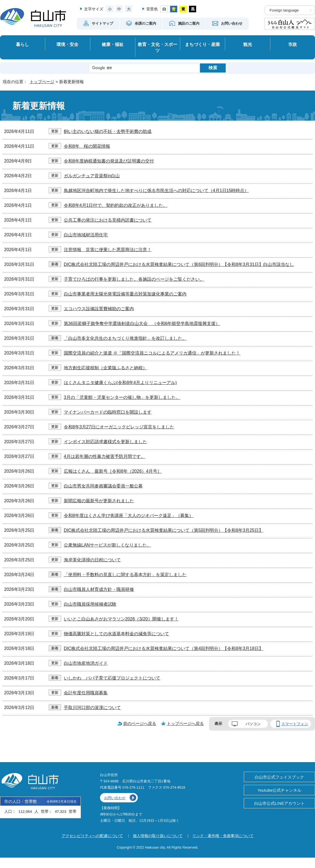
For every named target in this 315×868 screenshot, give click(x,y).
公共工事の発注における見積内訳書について (108, 220)
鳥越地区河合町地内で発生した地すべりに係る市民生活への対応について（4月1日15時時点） (156, 191)
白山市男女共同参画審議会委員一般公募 (103, 486)
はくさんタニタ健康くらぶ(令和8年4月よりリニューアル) (120, 383)
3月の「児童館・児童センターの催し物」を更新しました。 (122, 397)
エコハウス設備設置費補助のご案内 (99, 309)
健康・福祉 (113, 44)
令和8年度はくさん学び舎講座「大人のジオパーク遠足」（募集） (129, 516)
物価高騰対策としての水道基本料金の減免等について (116, 634)
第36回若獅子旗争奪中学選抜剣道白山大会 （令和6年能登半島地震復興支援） (142, 323)
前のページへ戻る (140, 723)
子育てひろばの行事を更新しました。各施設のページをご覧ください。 (134, 279)
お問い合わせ (115, 798)
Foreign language (284, 10)
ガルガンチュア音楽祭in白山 (92, 176)
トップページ (42, 82)
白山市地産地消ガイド (86, 663)
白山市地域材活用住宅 (86, 235)
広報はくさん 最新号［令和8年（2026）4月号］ (113, 471)
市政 (293, 44)
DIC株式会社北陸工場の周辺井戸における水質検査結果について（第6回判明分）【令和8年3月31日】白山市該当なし (179, 264)
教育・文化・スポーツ (157, 47)
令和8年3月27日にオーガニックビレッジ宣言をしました (119, 427)
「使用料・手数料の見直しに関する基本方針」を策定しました (125, 575)
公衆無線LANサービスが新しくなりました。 (108, 545)
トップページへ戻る (185, 723)
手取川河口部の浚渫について (92, 708)
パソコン (253, 724)
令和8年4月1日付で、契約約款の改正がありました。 (116, 205)
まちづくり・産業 (202, 44)
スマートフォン (295, 724)
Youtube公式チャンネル (279, 790)
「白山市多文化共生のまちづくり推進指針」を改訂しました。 (125, 338)
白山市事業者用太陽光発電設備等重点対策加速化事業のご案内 (125, 294)
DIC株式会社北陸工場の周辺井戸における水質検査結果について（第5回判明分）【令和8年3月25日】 (164, 530)
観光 (248, 44)
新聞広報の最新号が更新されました (99, 501)
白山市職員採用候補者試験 (90, 604)
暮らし (22, 44)
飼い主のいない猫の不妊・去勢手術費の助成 (108, 131)
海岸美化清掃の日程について (92, 560)
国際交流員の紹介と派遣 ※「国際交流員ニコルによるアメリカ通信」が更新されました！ (152, 353)
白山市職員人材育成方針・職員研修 (99, 589)
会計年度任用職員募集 (86, 693)
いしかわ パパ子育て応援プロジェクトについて (112, 678)
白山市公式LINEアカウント (279, 803)
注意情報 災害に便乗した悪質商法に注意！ (108, 250)
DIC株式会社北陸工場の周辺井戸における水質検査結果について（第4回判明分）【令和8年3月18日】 (164, 648)
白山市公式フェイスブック (279, 777)
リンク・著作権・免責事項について (223, 836)
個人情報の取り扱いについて (158, 836)
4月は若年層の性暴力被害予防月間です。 (104, 456)
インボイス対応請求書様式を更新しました (105, 442)
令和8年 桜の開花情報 (87, 146)
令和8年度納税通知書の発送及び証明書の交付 (109, 161)
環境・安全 (67, 44)
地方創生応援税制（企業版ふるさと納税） (105, 368)
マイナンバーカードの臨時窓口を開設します (108, 412)
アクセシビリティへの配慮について (92, 836)
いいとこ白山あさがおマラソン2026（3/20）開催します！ (121, 619)
